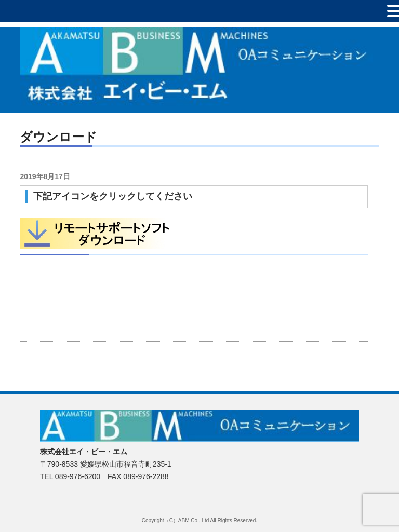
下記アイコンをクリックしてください (113, 196)
